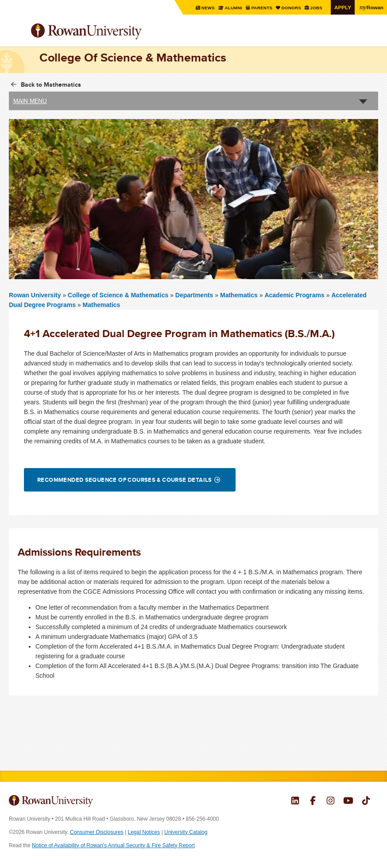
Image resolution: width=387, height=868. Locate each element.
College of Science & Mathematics (119, 295)
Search (372, 35)
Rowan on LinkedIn (295, 802)
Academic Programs (294, 295)
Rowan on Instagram (331, 802)
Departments (194, 295)
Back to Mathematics (51, 84)
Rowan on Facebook (313, 802)
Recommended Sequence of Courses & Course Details (125, 480)
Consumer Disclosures (97, 832)
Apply (343, 7)
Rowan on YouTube (348, 802)
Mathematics (239, 295)
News (208, 8)
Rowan (372, 7)
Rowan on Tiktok (366, 802)
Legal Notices (144, 832)
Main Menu (30, 101)
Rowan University (108, 32)
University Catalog (186, 832)
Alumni (233, 8)
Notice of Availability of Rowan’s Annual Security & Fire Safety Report (113, 845)
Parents (262, 8)
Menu (16, 32)
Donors (291, 8)
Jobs (316, 8)
